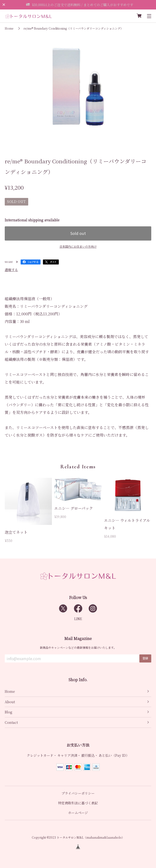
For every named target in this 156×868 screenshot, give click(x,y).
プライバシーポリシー (78, 793)
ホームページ (78, 813)
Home (9, 28)
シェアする (33, 262)
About (10, 702)
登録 (145, 658)
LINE (78, 619)
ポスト (53, 262)
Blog (9, 712)
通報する (11, 270)
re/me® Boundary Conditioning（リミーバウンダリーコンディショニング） (73, 28)
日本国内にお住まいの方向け (78, 246)
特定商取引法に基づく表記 (78, 803)
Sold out (78, 233)
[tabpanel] (78, 89)
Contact (11, 722)
